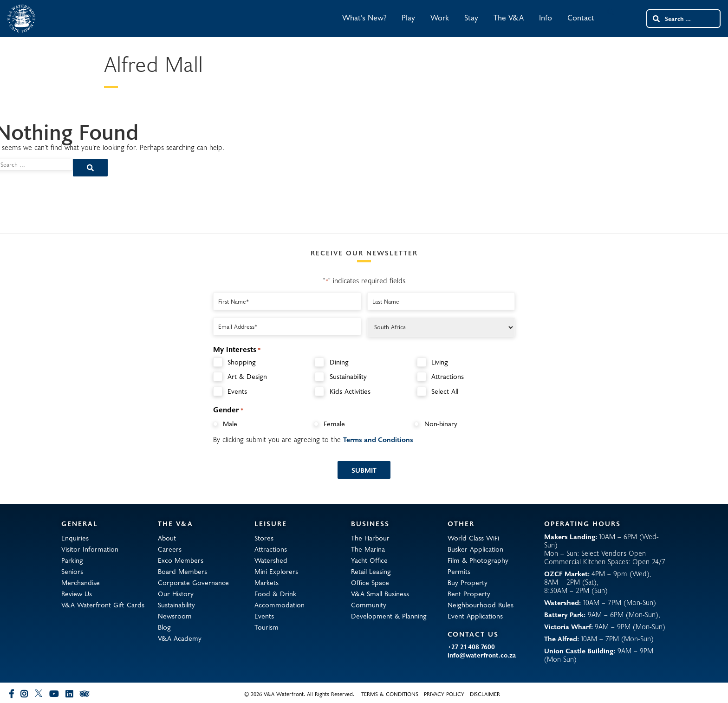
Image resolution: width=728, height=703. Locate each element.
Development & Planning (389, 616)
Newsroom (175, 616)
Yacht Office (369, 560)
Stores (264, 538)
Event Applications (475, 616)
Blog (164, 627)
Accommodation (279, 605)
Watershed (271, 560)
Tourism (266, 627)
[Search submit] (656, 19)
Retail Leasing (371, 571)
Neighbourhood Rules (481, 605)
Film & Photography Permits (478, 566)
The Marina (368, 549)
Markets (266, 582)
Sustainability (348, 376)
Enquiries (75, 538)
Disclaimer (485, 694)
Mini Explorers (276, 571)
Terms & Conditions (390, 694)
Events (237, 391)
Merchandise (81, 582)
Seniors (72, 571)
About (167, 538)
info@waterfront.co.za (482, 655)
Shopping (242, 362)
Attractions (448, 376)
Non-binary (441, 423)
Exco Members (181, 560)
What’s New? (364, 17)
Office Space (370, 582)
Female (334, 423)
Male (230, 423)
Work (440, 17)
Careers (170, 549)
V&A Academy (180, 638)
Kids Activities (350, 391)
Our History (176, 593)
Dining (339, 362)
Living (440, 362)
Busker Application (475, 549)
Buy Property (468, 582)
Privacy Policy (444, 694)
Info (546, 17)
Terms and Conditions (378, 439)
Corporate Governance (193, 582)
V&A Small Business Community (380, 599)
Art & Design (247, 376)
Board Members (182, 571)
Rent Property (469, 593)
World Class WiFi (473, 538)
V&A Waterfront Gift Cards (103, 605)
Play (408, 17)
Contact (581, 17)
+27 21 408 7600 (471, 647)
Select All (445, 391)
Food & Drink (275, 593)
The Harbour (370, 538)
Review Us (77, 593)
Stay (471, 17)
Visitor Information (90, 549)
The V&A (509, 17)
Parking (72, 560)
